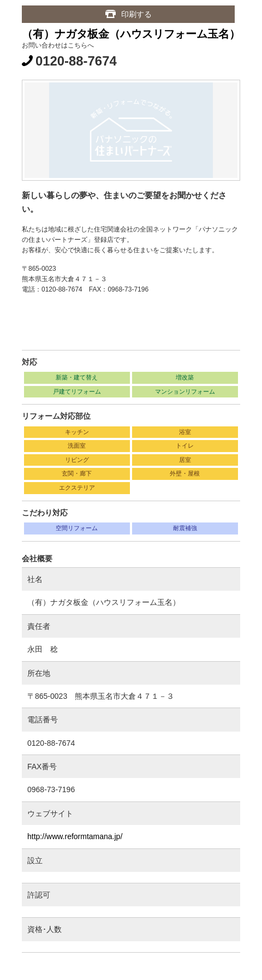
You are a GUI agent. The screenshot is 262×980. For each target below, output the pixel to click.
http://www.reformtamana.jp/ (75, 836)
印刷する (136, 14)
